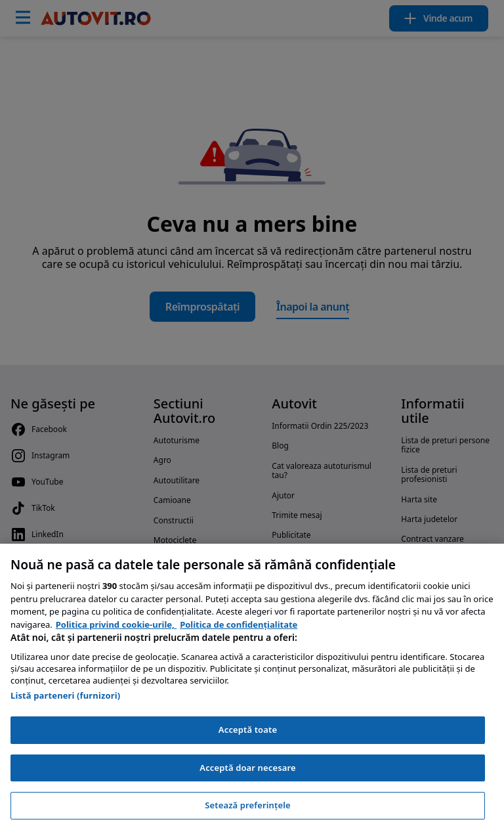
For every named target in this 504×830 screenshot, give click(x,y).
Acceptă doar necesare (247, 768)
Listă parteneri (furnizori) (65, 695)
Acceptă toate (248, 730)
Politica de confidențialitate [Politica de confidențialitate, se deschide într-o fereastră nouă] (239, 624)
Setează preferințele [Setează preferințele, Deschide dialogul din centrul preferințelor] (247, 805)
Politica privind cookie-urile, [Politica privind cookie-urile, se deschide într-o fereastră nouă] (116, 624)
